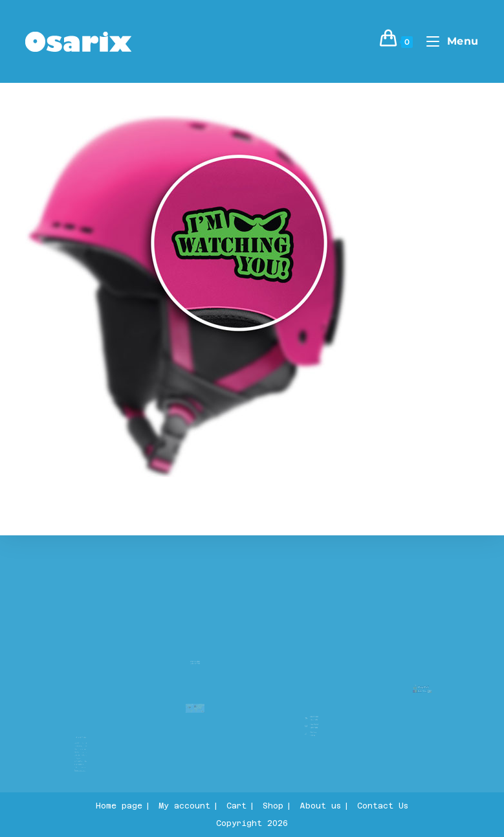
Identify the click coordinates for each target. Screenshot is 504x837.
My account (184, 806)
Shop (273, 806)
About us (81, 731)
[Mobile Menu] (448, 41)
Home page (119, 806)
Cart (236, 806)
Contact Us (383, 806)
